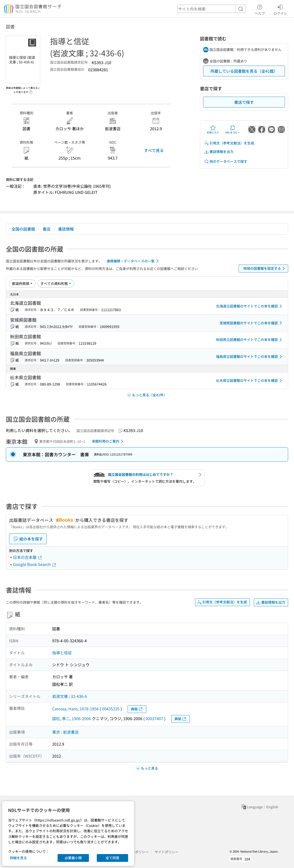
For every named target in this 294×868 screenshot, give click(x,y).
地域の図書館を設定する (265, 269)
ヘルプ (260, 9)
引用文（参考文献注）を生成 (229, 143)
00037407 (154, 718)
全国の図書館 (23, 229)
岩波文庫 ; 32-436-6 (70, 696)
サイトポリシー (167, 852)
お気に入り (213, 129)
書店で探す (244, 102)
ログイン (280, 9)
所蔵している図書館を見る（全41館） (244, 71)
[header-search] (212, 9)
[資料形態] (56, 283)
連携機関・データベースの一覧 (133, 261)
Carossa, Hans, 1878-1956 (75, 709)
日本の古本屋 (28, 557)
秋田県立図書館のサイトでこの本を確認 (250, 340)
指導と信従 (62, 653)
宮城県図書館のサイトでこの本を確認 (252, 323)
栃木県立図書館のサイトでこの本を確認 (250, 381)
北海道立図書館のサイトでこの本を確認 (250, 306)
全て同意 (112, 858)
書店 (47, 229)
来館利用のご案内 (108, 441)
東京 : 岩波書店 (65, 732)
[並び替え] (22, 283)
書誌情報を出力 (219, 152)
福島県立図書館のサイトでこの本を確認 (250, 357)
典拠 (137, 709)
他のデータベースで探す (226, 161)
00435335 (111, 709)
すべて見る (154, 150)
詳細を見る (18, 858)
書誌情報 (66, 229)
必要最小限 (73, 858)
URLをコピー (233, 129)
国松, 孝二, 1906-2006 (72, 718)
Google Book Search (35, 564)
